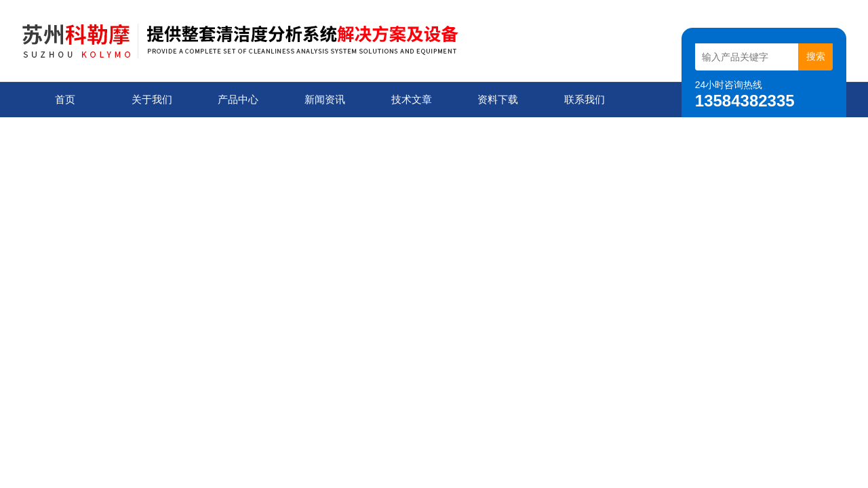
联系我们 (585, 99)
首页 (65, 99)
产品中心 (238, 99)
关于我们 (152, 99)
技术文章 (412, 99)
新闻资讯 (325, 99)
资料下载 (498, 99)
